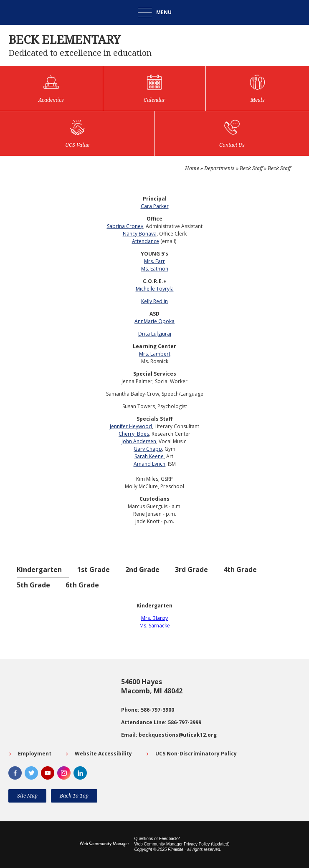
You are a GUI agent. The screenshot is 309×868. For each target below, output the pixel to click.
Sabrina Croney (125, 226)
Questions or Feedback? (157, 839)
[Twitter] (31, 773)
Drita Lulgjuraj (155, 334)
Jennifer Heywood (131, 426)
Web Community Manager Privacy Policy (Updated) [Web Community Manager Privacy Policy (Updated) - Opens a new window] (182, 844)
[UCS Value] (77, 134)
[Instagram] (64, 773)
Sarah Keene (149, 456)
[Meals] (257, 89)
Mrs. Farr (154, 261)
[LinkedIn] (80, 773)
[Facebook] (15, 773)
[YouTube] (48, 773)
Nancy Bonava (140, 234)
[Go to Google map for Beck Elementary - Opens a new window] (61, 708)
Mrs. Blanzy (154, 618)
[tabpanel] (154, 616)
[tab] (43, 570)
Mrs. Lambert (155, 354)
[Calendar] (154, 89)
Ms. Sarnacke (155, 626)
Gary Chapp (148, 449)
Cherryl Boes (134, 434)
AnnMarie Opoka (154, 321)
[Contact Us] (232, 134)
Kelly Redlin (154, 301)
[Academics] (51, 89)
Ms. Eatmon (155, 269)
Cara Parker (155, 206)
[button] (155, 13)
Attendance (146, 241)
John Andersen (139, 441)
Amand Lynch (149, 464)
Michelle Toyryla (155, 289)
